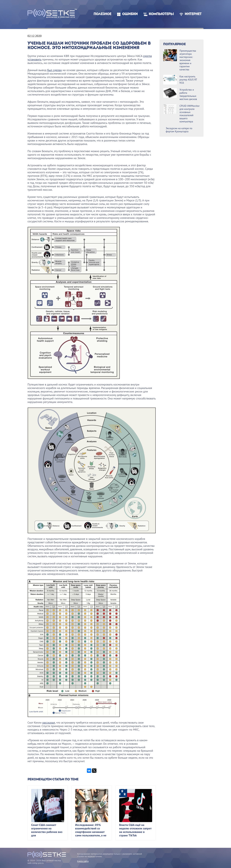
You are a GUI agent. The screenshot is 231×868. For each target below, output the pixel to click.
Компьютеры (161, 14)
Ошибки (130, 14)
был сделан (54, 70)
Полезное (102, 14)
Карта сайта (83, 861)
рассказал (49, 722)
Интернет (193, 14)
